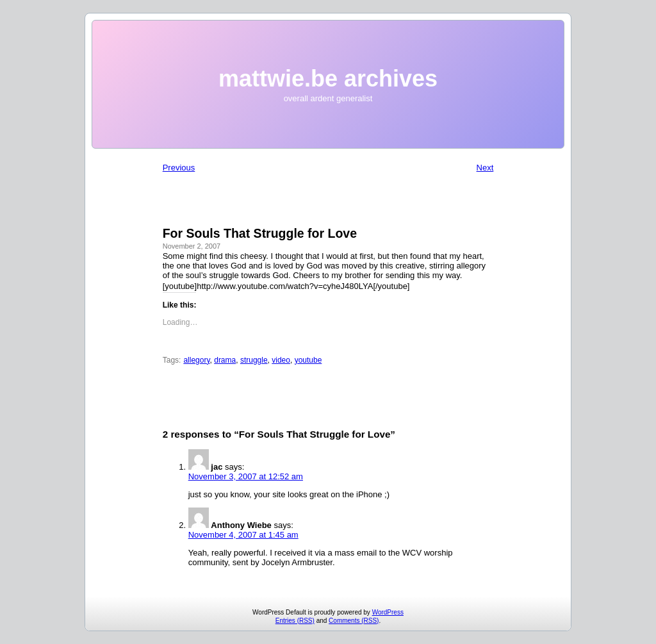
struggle (254, 360)
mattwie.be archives (328, 78)
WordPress (388, 612)
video (281, 360)
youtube (308, 360)
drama (225, 360)
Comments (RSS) (354, 621)
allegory (196, 360)
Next (485, 168)
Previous (179, 168)
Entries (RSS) (295, 621)
